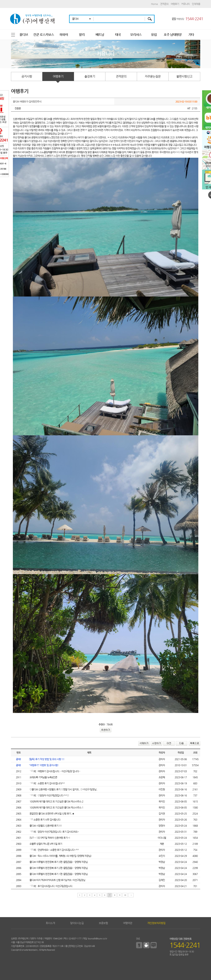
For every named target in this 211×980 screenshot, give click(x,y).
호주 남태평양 (173, 35)
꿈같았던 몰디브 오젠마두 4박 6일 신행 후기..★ (52, 814)
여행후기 (175, 4)
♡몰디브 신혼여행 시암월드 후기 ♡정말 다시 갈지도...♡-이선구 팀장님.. (63, 789)
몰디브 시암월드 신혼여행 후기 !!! (45, 826)
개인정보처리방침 (156, 923)
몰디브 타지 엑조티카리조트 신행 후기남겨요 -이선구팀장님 (57, 880)
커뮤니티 (185, 4)
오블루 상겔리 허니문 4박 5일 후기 (46, 844)
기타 (191, 35)
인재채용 (196, 4)
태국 (118, 35)
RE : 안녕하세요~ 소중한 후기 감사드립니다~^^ (54, 850)
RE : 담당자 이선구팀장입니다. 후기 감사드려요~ (54, 832)
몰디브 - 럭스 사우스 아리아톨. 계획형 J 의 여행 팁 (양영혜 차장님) (60, 856)
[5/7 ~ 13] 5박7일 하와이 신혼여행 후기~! (49, 838)
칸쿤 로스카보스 (44, 35)
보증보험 (103, 923)
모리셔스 (136, 35)
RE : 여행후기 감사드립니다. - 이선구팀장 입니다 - (55, 771)
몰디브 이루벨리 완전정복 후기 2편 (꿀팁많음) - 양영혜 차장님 (58, 868)
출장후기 (90, 76)
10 (125, 895)
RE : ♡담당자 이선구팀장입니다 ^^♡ (49, 795)
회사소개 (50, 923)
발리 (82, 35)
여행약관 (128, 923)
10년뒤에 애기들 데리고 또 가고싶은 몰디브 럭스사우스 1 (56, 807)
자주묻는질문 (153, 76)
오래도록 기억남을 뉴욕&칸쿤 (43, 777)
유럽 (154, 35)
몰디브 (24, 35)
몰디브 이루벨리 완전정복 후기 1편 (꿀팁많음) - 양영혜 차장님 (58, 874)
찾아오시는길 (77, 923)
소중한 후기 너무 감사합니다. (45, 820)
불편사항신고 (184, 76)
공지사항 (27, 76)
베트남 (100, 35)
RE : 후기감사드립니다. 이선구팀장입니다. (51, 886)
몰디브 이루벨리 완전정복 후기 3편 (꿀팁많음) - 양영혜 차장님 (58, 862)
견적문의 (164, 4)
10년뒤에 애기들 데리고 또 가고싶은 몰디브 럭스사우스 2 (56, 801)
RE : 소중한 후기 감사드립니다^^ (47, 783)
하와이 (64, 35)
